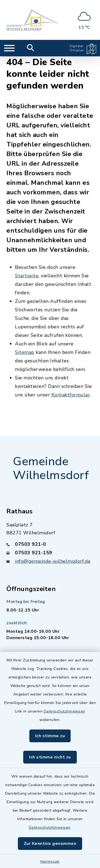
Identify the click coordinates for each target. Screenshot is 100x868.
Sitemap (25, 352)
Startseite (27, 276)
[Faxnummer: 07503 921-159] (50, 553)
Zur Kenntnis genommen (50, 844)
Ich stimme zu (50, 736)
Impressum (50, 861)
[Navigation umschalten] (9, 48)
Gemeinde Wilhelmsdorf (51, 469)
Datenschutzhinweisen (65, 711)
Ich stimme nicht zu (50, 757)
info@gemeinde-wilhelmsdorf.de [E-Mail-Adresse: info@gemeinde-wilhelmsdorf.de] (53, 561)
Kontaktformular (71, 395)
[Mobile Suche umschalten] (31, 48)
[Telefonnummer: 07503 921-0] (50, 544)
